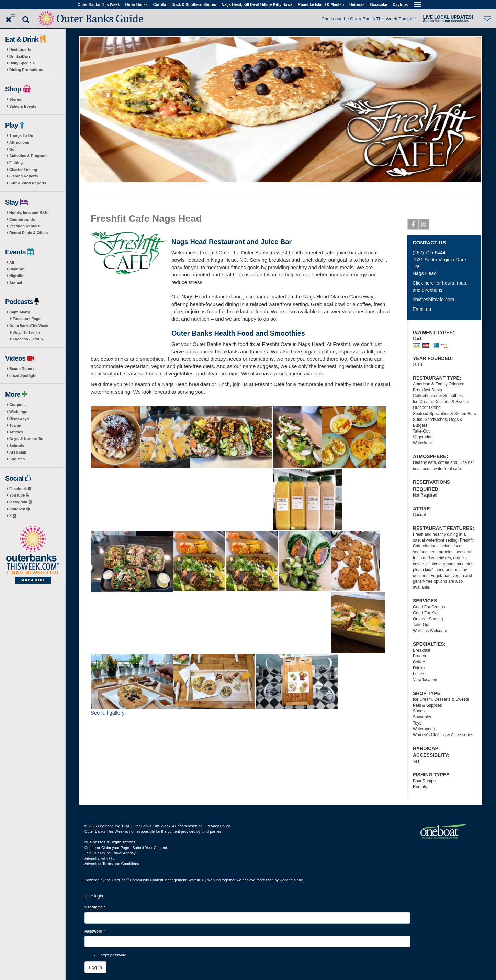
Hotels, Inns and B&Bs (30, 213)
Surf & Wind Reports (28, 183)
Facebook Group (28, 339)
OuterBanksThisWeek (29, 326)
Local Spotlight (23, 375)
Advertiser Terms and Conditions (112, 864)
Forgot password (112, 955)
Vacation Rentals (24, 226)
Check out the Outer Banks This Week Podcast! (369, 19)
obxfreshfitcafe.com (433, 300)
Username (95, 907)
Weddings (18, 412)
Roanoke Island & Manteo (321, 4)
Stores (15, 99)
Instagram (20, 502)
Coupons (18, 405)
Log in (95, 967)
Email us (422, 309)
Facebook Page (27, 319)
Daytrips (400, 4)
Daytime (17, 269)
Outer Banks (136, 4)
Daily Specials (22, 63)
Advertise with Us (99, 859)
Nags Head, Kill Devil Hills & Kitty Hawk (257, 4)
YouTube (19, 495)
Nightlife (17, 276)
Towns (15, 425)
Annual (16, 283)
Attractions (19, 142)
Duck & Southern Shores (194, 4)
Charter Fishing (23, 170)
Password (95, 931)
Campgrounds (22, 219)
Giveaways (19, 418)
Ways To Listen (26, 333)
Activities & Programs (29, 156)
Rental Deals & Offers (29, 233)
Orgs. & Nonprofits (26, 439)
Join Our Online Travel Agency (110, 853)
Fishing (16, 163)
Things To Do (21, 135)
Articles (16, 432)
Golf (13, 149)
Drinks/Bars (20, 56)
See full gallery (108, 713)
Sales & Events (23, 106)
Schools (17, 446)
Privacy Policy (218, 826)
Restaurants (20, 50)
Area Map (18, 452)
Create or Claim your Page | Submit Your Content (126, 848)
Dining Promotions (26, 70)
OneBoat (121, 880)
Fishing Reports (24, 176)
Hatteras (357, 4)
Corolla (160, 4)
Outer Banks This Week (99, 4)
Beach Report (22, 369)
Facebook (20, 489)
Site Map (17, 459)
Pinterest (19, 509)
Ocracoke (379, 4)
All (12, 262)
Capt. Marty (20, 312)
